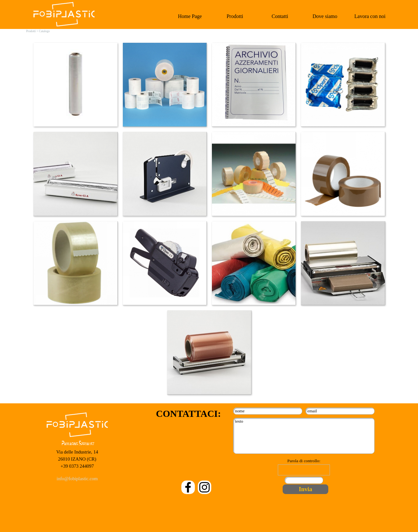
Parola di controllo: (304, 461)
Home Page (190, 16)
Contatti (280, 16)
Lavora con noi (370, 16)
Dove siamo (325, 16)
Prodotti (235, 16)
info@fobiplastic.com (77, 479)
